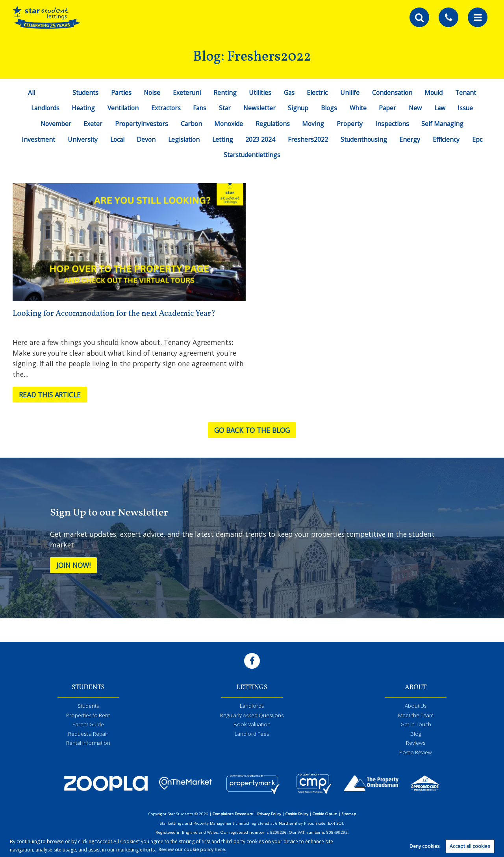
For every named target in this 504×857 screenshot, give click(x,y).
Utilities (260, 93)
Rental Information (88, 744)
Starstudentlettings (252, 155)
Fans (199, 108)
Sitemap (349, 814)
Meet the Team (416, 716)
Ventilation (122, 108)
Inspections (393, 124)
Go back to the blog (252, 430)
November (55, 124)
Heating (82, 108)
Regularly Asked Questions (252, 716)
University (82, 139)
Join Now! (74, 565)
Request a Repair (88, 734)
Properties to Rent (88, 716)
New (417, 108)
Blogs (329, 108)
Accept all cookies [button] (470, 846)
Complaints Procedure (233, 814)
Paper (389, 108)
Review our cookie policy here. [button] (192, 849)
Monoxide (228, 124)
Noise (151, 93)
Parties (120, 93)
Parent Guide (88, 725)
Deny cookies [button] (424, 846)
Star (225, 108)
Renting (225, 93)
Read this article (51, 395)
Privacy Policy (269, 814)
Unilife (350, 93)
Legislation (184, 139)
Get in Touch (416, 725)
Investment (38, 139)
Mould (435, 93)
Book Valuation (252, 725)
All (30, 93)
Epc (478, 139)
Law (442, 108)
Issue (468, 108)
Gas (289, 93)
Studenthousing (364, 139)
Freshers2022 (308, 139)
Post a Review (416, 753)
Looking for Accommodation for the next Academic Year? (116, 314)
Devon (146, 139)
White (359, 108)
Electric (318, 93)
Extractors (165, 108)
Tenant (467, 93)
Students (84, 93)
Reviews (416, 744)
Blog (416, 734)
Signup (299, 108)
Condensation (393, 93)
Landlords (43, 108)
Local (116, 139)
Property (350, 124)
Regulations (273, 124)
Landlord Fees (252, 734)
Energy (410, 139)
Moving (313, 124)
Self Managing (443, 124)
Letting (222, 139)
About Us (416, 707)
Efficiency (447, 139)
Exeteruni (187, 93)
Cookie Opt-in (325, 814)
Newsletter (259, 108)
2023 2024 (260, 139)
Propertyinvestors (141, 124)
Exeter (92, 124)
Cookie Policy (297, 814)
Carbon (191, 124)
